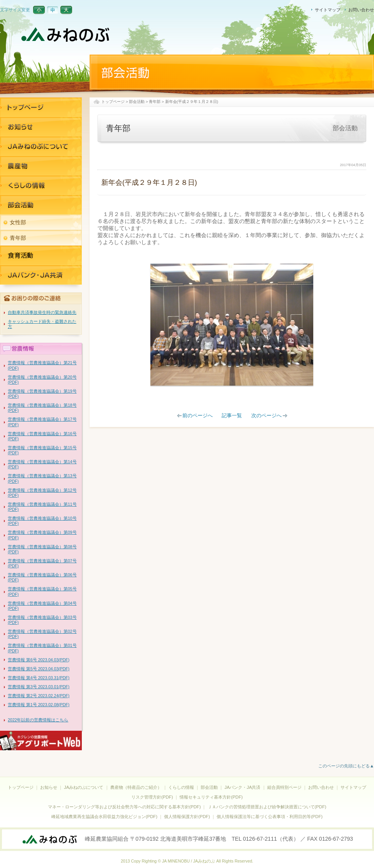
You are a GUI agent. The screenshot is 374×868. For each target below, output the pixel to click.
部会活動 (137, 102)
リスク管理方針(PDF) (152, 797)
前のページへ (198, 416)
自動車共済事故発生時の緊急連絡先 (42, 312)
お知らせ (41, 127)
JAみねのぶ (66, 35)
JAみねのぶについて (41, 146)
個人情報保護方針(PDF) (187, 817)
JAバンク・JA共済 (41, 255)
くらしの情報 (41, 185)
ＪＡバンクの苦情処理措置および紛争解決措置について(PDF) (267, 807)
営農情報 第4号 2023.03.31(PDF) (39, 678)
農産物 (41, 166)
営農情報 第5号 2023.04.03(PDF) (39, 669)
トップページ (113, 102)
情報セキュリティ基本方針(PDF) (211, 797)
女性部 (18, 222)
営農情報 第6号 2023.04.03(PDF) (39, 660)
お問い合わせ (361, 10)
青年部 (155, 102)
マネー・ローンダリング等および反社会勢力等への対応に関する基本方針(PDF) (124, 807)
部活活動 (41, 205)
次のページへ (266, 416)
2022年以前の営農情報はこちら (38, 720)
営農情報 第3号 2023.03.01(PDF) (39, 687)
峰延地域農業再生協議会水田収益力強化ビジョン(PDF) (104, 817)
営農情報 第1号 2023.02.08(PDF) (39, 705)
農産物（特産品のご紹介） (136, 787)
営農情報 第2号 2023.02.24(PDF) (39, 696)
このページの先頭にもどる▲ (346, 766)
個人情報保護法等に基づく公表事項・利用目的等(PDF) (270, 817)
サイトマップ (328, 10)
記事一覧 (232, 416)
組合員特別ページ (284, 787)
